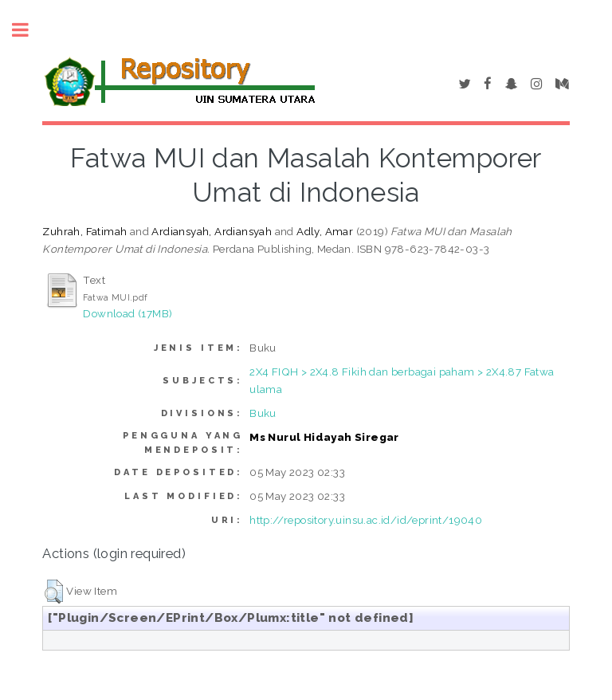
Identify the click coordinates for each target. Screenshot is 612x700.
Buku (263, 413)
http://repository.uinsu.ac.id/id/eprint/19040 (366, 520)
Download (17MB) (127, 313)
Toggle (29, 30)
